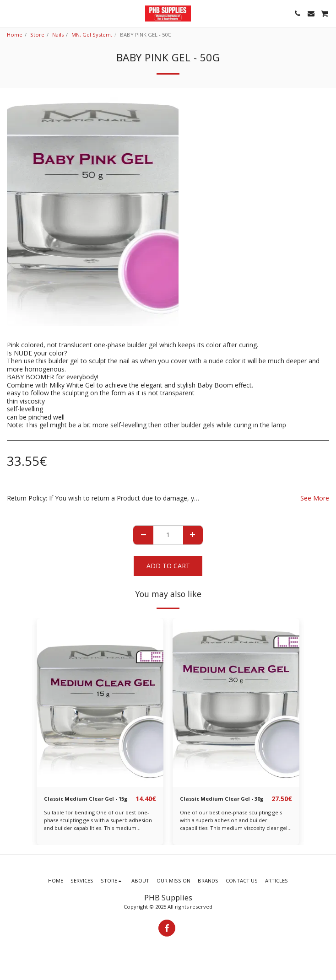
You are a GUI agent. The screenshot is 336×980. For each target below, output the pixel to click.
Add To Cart (168, 566)
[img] (100, 703)
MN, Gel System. (92, 35)
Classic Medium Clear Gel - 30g (222, 799)
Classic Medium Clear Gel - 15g (86, 799)
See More (315, 498)
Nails (58, 35)
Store (37, 35)
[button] (10, 13)
